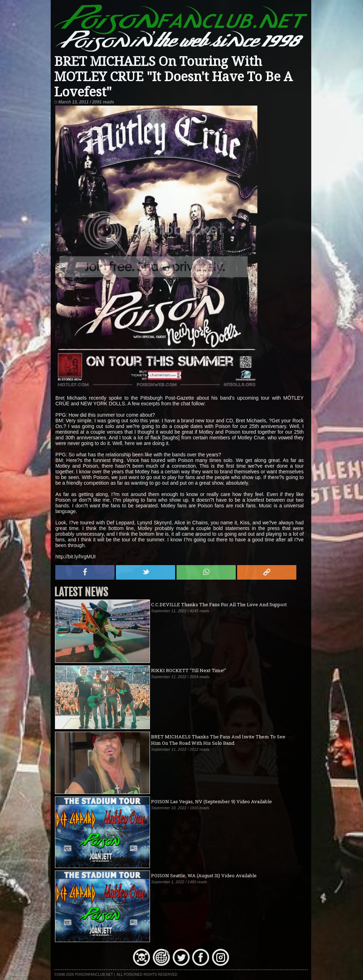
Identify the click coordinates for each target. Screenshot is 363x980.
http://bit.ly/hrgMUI (76, 557)
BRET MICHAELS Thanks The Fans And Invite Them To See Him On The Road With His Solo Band (218, 740)
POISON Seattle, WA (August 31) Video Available (204, 875)
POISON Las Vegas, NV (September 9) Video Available (211, 801)
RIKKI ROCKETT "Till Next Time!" (189, 670)
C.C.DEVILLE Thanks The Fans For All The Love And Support (219, 604)
